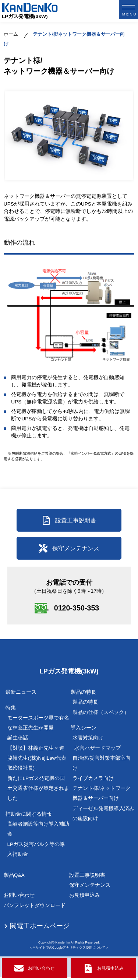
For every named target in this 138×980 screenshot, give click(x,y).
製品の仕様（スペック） (101, 715)
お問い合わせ (19, 898)
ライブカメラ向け (93, 781)
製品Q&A (14, 878)
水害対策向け (88, 741)
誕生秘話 (18, 741)
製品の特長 (85, 705)
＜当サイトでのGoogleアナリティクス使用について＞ (69, 951)
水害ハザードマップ (98, 751)
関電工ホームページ (40, 929)
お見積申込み (85, 898)
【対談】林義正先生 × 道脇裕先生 (37, 761)
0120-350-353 (78, 610)
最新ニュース (21, 695)
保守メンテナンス (90, 888)
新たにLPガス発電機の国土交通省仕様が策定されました (38, 791)
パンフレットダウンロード (35, 908)
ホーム (11, 34)
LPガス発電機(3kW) (25, 16)
